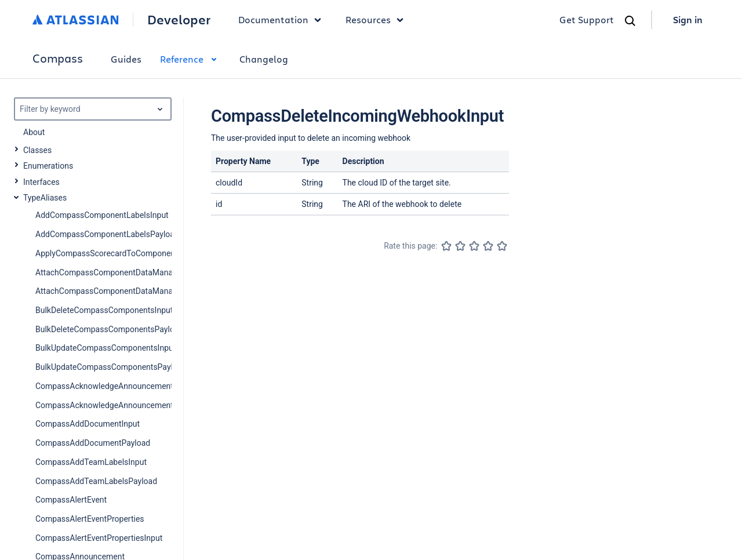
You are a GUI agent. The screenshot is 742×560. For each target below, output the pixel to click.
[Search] (630, 21)
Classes (37, 150)
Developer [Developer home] (179, 20)
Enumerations (48, 166)
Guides (126, 59)
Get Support (587, 19)
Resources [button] (377, 20)
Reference (190, 59)
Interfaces (41, 182)
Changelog (264, 59)
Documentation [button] (283, 20)
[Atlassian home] (76, 20)
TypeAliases (45, 198)
